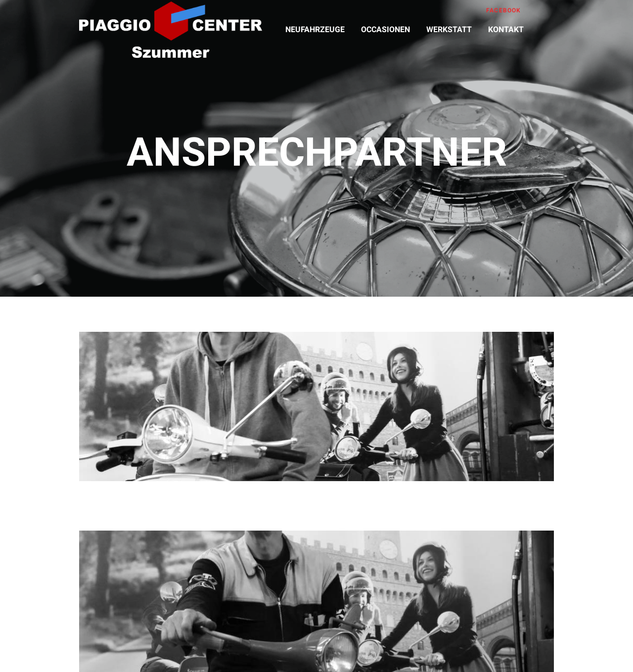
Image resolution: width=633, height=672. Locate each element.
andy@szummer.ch (198, 545)
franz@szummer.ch (435, 545)
